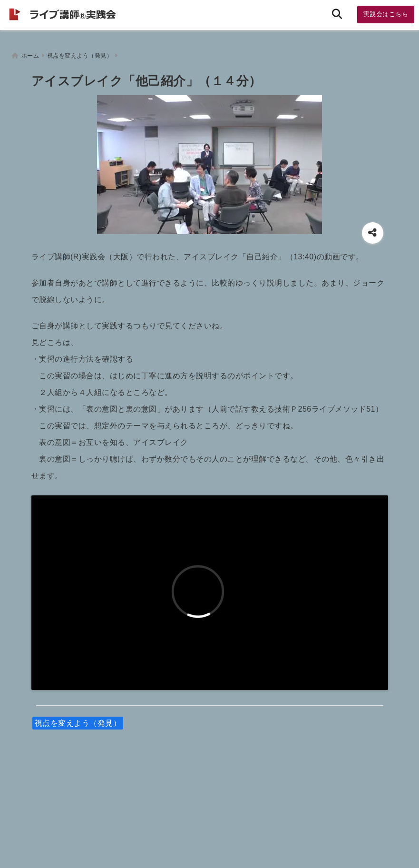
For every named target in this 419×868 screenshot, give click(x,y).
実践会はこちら (386, 14)
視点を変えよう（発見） (78, 722)
